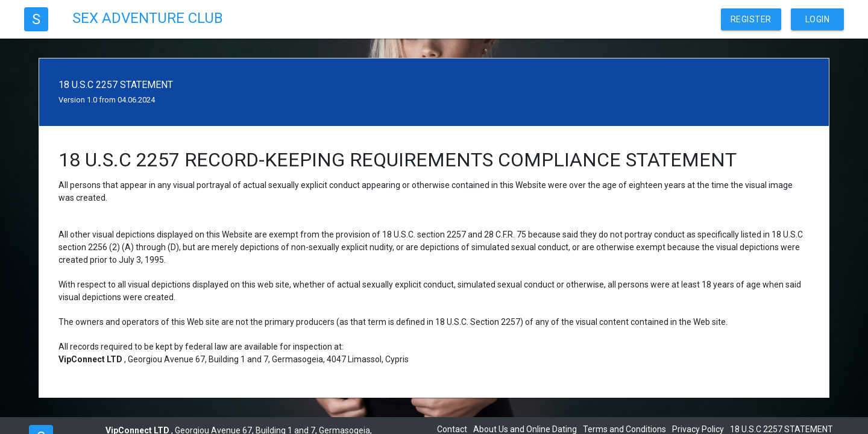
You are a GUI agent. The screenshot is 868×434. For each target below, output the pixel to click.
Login (818, 19)
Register (751, 19)
